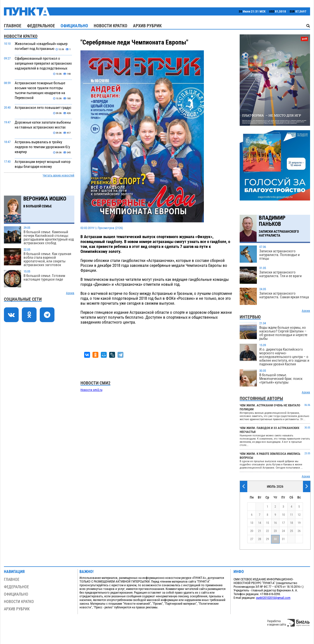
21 (260, 531)
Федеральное (41, 26)
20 (252, 531)
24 (283, 531)
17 (283, 523)
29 (267, 539)
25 (291, 531)
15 (267, 523)
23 (275, 531)
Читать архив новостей (59, 175)
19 (299, 523)
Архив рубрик (147, 26)
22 (267, 531)
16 (275, 523)
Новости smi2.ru (91, 390)
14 (260, 523)
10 (283, 515)
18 (291, 523)
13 (252, 523)
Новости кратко (111, 26)
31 (283, 539)
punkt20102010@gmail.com (273, 598)
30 (275, 539)
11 (291, 515)
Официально (74, 26)
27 (252, 539)
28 (260, 539)
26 (299, 531)
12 (299, 515)
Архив (70, 293)
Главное (13, 26)
